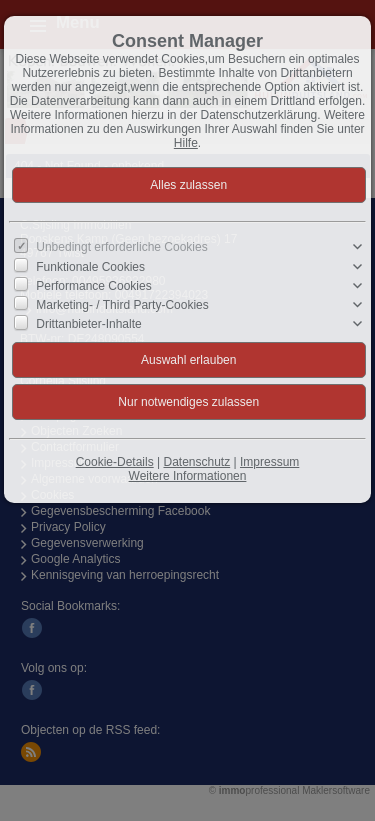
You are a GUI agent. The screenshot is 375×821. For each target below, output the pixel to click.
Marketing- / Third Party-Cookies (122, 305)
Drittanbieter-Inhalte (88, 324)
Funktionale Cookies (90, 266)
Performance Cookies (93, 286)
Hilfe (186, 143)
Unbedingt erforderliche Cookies (121, 247)
